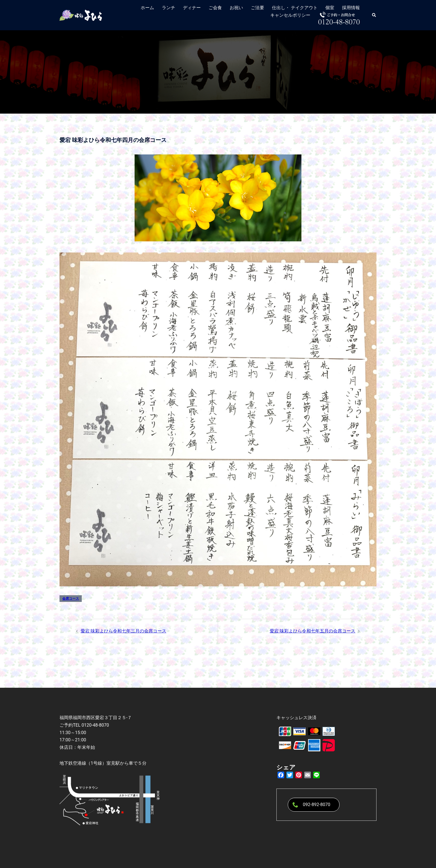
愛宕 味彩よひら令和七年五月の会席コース (313, 631)
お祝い (236, 8)
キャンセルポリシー (290, 15)
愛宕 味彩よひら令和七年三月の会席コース (123, 631)
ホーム (147, 8)
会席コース (71, 599)
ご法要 (257, 8)
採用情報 (351, 8)
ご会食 (215, 8)
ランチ (169, 8)
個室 (330, 8)
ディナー (192, 8)
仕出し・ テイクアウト (295, 8)
